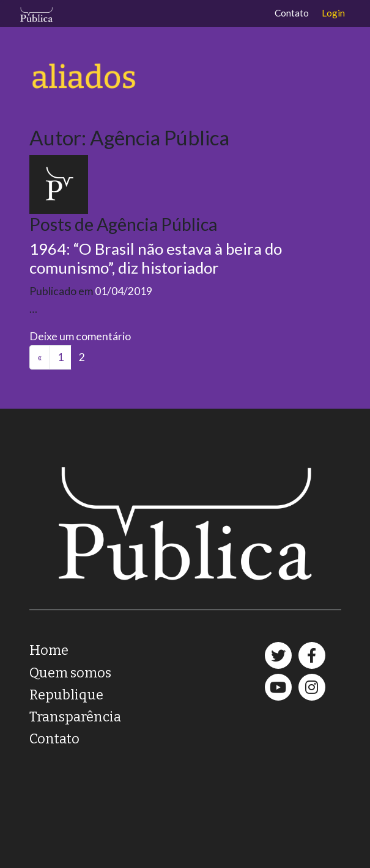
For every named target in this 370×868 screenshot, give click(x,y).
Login (333, 13)
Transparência (75, 717)
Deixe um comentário (80, 336)
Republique (66, 695)
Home (49, 650)
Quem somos (70, 673)
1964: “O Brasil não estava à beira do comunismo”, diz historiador (156, 258)
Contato (292, 13)
